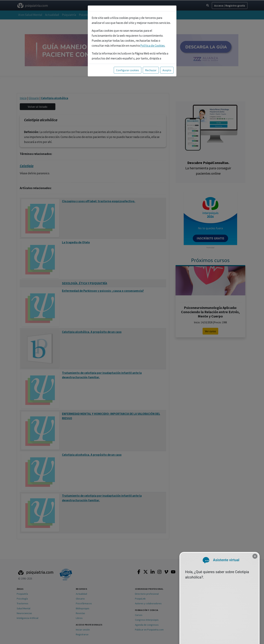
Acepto (167, 70)
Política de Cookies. (153, 46)
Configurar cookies (128, 70)
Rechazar (151, 70)
